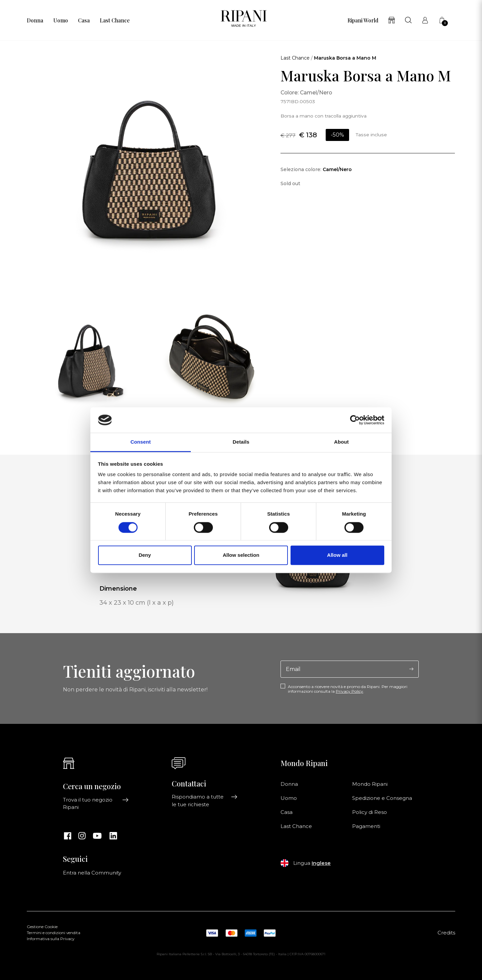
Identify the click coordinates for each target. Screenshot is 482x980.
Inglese (321, 863)
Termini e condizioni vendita (54, 933)
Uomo (61, 20)
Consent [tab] (141, 442)
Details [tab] (241, 442)
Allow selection (241, 555)
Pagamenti (366, 826)
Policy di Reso (370, 812)
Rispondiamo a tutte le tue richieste (205, 801)
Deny (145, 555)
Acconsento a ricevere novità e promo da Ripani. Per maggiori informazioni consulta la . (348, 689)
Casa (84, 20)
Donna (35, 20)
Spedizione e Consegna (382, 798)
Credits (446, 933)
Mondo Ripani (370, 784)
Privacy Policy (349, 691)
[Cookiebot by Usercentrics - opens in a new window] (355, 420)
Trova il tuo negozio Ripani (96, 804)
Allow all (337, 555)
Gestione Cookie (42, 927)
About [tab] (341, 442)
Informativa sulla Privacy (51, 939)
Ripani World (363, 20)
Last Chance (115, 20)
